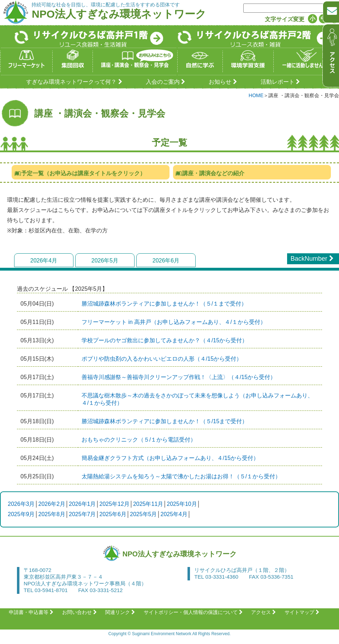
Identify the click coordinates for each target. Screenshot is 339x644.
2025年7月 (82, 514)
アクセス (264, 612)
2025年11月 (148, 504)
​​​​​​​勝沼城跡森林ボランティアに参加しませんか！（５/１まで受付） (164, 304)
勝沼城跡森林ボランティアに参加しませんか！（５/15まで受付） (165, 421)
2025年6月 (113, 514)
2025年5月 (144, 514)
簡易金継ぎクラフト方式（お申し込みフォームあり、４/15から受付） (170, 458)
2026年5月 (105, 261)
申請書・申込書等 (32, 612)
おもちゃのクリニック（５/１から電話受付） (139, 440)
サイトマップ (303, 612)
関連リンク (121, 612)
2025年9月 (21, 514)
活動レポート (281, 82)
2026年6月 (166, 261)
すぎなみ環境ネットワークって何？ (75, 82)
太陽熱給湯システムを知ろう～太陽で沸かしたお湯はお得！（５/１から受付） (181, 476)
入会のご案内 (166, 82)
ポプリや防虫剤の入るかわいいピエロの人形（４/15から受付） (162, 359)
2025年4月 (174, 514)
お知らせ (224, 82)
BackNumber (313, 259)
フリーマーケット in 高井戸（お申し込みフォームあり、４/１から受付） (174, 322)
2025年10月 (182, 504)
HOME (256, 95)
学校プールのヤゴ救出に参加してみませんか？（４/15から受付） (165, 340)
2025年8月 (52, 514)
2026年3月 (21, 504)
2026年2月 (52, 504)
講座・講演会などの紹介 (210, 173)
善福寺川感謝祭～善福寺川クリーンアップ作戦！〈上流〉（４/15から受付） (179, 377)
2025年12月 (115, 504)
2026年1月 (82, 504)
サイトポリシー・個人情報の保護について (194, 612)
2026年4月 (44, 261)
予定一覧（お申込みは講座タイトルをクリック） (80, 173)
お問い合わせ (80, 612)
